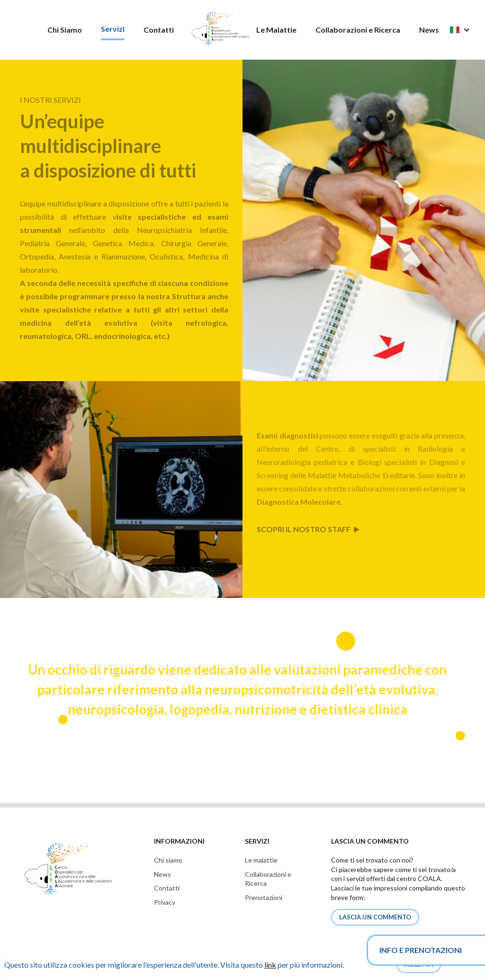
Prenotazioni (264, 897)
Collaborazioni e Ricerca (358, 30)
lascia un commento (375, 917)
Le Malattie (276, 30)
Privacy (165, 902)
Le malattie (261, 860)
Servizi (113, 29)
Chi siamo (168, 860)
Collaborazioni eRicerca (268, 879)
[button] (465, 30)
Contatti (159, 30)
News (429, 30)
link (270, 965)
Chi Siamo (65, 30)
